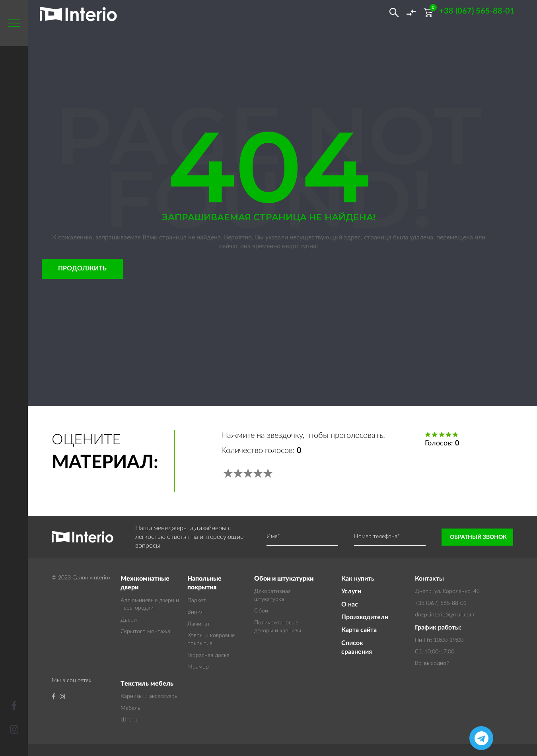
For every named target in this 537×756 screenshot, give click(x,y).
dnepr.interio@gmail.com (445, 615)
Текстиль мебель (147, 684)
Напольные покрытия (204, 583)
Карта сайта (359, 630)
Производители (365, 617)
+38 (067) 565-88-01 (441, 603)
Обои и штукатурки (284, 579)
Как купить (358, 579)
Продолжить (82, 268)
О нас (350, 604)
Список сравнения (357, 647)
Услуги (351, 591)
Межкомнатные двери (145, 583)
